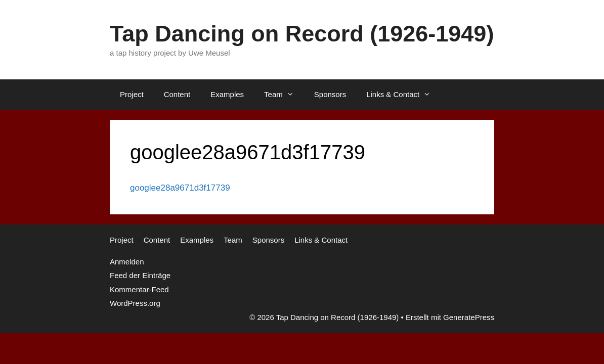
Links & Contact (403, 95)
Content (177, 94)
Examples (227, 94)
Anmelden (127, 262)
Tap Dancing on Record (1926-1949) (302, 34)
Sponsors (330, 94)
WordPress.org (135, 303)
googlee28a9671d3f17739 (180, 188)
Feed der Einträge (140, 275)
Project (132, 94)
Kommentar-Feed (139, 289)
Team (284, 95)
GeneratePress (469, 317)
